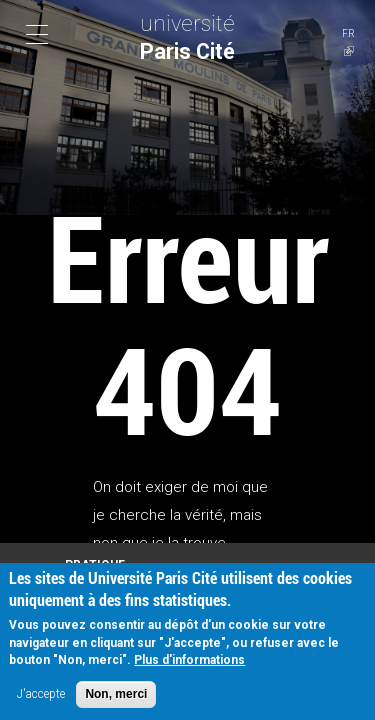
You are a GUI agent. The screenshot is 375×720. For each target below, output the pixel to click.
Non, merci (116, 697)
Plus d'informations (189, 663)
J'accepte (41, 697)
